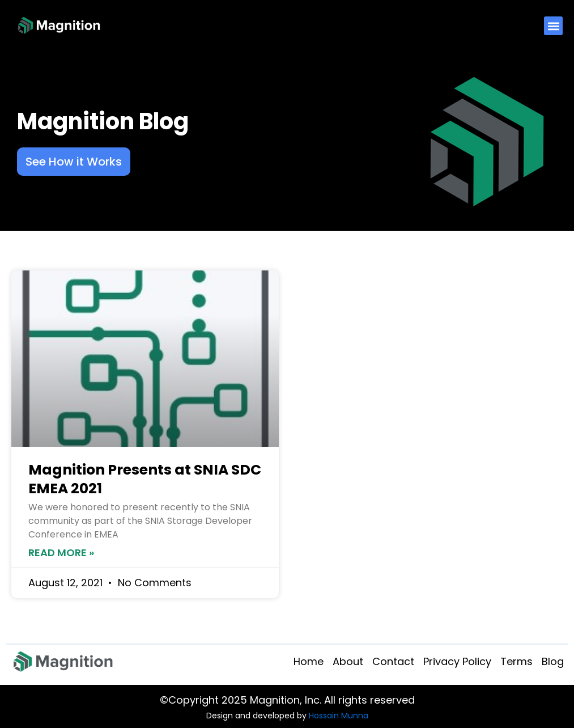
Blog (553, 661)
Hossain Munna (339, 716)
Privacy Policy (457, 661)
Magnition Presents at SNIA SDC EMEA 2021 (145, 479)
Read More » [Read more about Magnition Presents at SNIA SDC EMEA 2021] (61, 553)
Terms (516, 661)
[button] (553, 26)
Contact (393, 661)
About (348, 661)
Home (309, 661)
